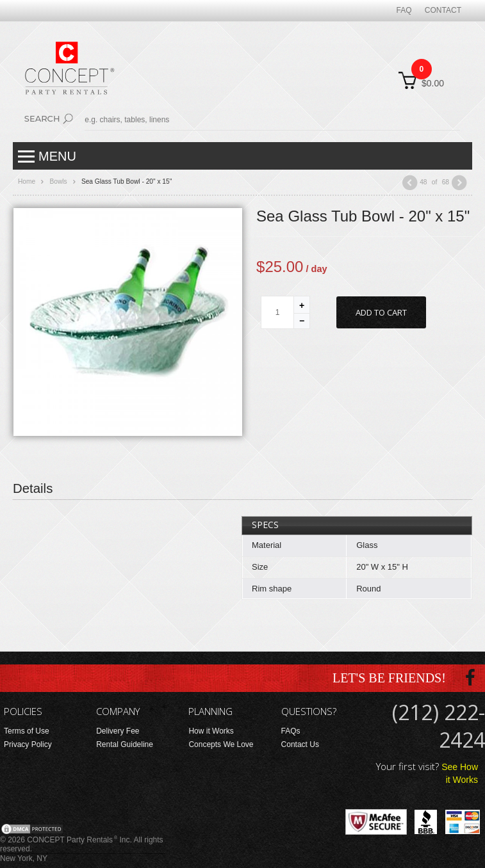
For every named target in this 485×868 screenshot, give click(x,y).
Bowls (58, 181)
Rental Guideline (125, 744)
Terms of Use (27, 731)
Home (27, 181)
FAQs (291, 731)
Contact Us (300, 744)
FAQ (404, 10)
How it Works (211, 731)
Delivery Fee (118, 731)
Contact (443, 10)
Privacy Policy (28, 744)
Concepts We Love (221, 744)
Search (42, 118)
